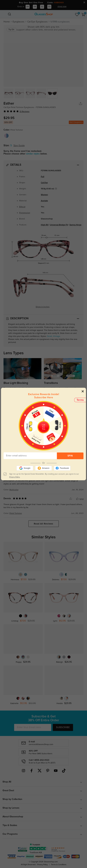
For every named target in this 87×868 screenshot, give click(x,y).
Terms (80, 400)
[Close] (83, 391)
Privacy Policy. (15, 477)
